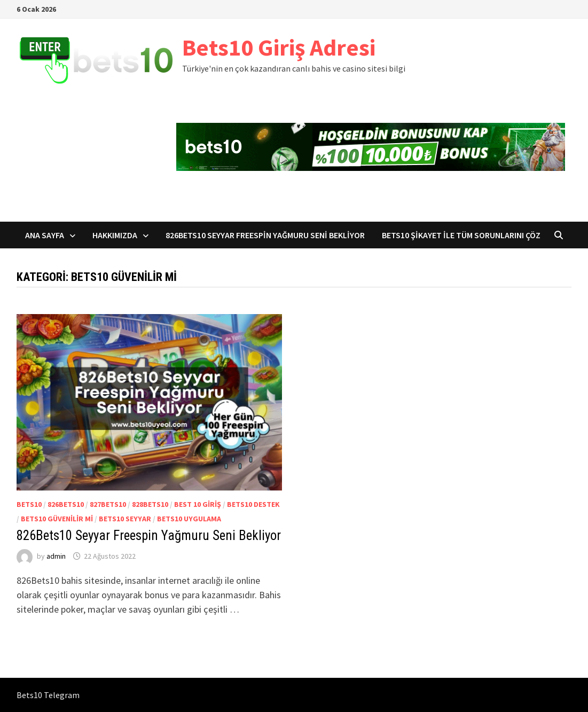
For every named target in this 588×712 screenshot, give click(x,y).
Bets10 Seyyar (125, 519)
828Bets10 (150, 504)
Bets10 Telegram (48, 695)
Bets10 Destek (253, 504)
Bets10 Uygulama (189, 519)
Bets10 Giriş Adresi (279, 47)
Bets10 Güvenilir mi (57, 519)
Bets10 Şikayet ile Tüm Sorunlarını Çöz (461, 235)
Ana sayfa (45, 235)
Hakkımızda (115, 235)
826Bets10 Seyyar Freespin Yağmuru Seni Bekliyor (265, 235)
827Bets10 (108, 504)
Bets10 (29, 504)
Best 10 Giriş (198, 504)
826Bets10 (66, 504)
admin (56, 556)
